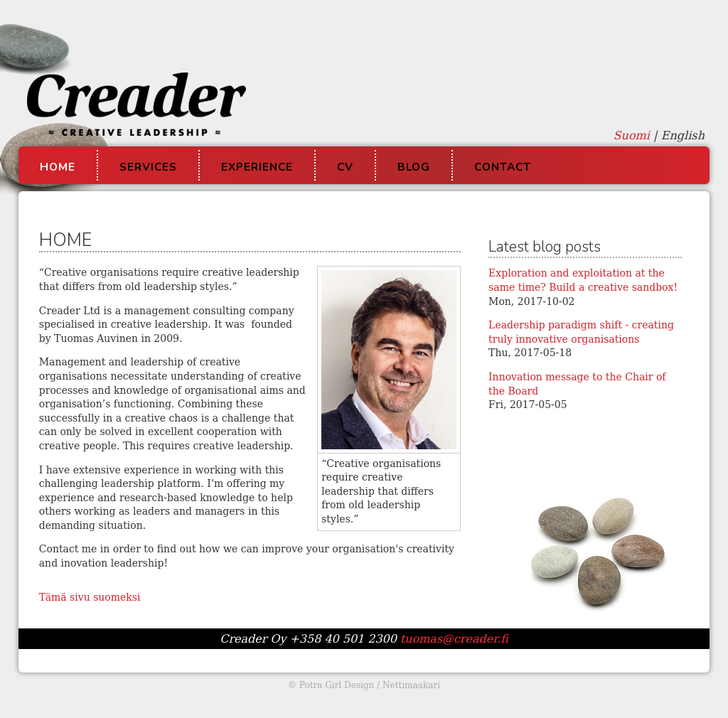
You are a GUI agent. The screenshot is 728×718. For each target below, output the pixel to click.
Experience (257, 167)
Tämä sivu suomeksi (90, 597)
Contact (503, 167)
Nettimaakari (411, 685)
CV (345, 167)
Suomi (632, 135)
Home (58, 167)
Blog (414, 167)
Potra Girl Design (337, 685)
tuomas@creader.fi (454, 639)
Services (148, 167)
